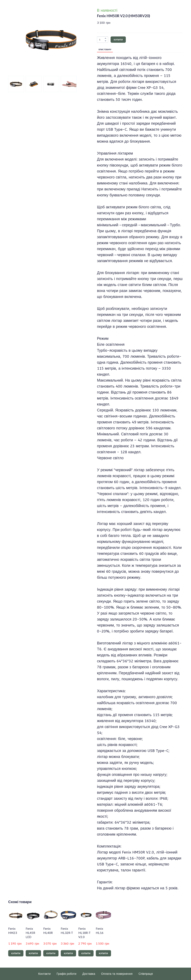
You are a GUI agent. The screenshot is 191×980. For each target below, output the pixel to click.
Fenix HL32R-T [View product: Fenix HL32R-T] (67, 931)
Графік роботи (66, 974)
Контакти (44, 974)
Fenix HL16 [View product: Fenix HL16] (100, 931)
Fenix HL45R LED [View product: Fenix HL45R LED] (30, 933)
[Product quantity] (102, 40)
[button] (105, 38)
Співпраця (146, 974)
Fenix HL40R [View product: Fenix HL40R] (48, 931)
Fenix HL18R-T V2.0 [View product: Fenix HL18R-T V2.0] (84, 933)
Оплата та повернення (117, 974)
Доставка (89, 974)
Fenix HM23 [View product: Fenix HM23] (13, 931)
